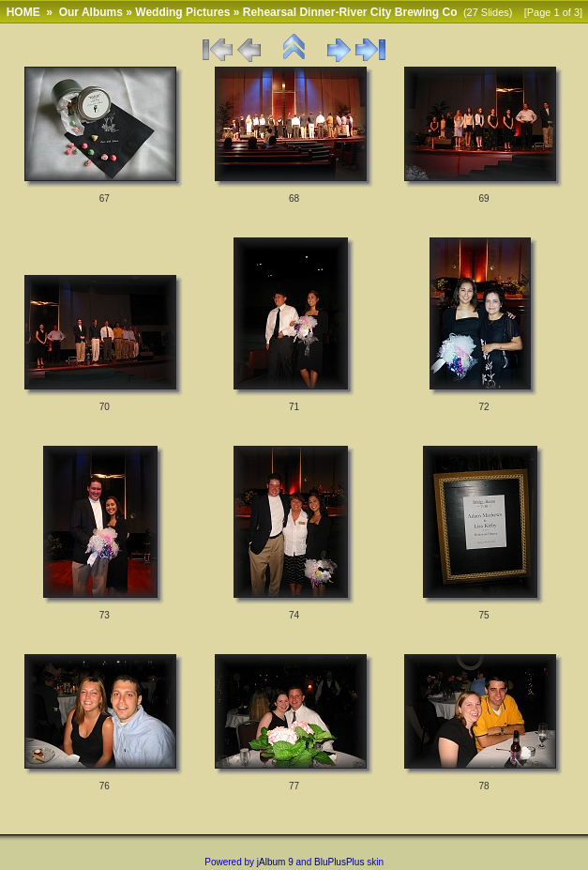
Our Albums (91, 12)
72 (483, 407)
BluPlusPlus (339, 862)
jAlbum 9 (275, 862)
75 (483, 615)
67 (105, 198)
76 (105, 786)
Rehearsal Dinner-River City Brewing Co (350, 12)
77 (294, 786)
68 (294, 198)
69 (483, 198)
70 (105, 407)
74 (294, 615)
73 (105, 615)
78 (483, 786)
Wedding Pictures (182, 12)
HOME (23, 12)
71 (294, 407)
